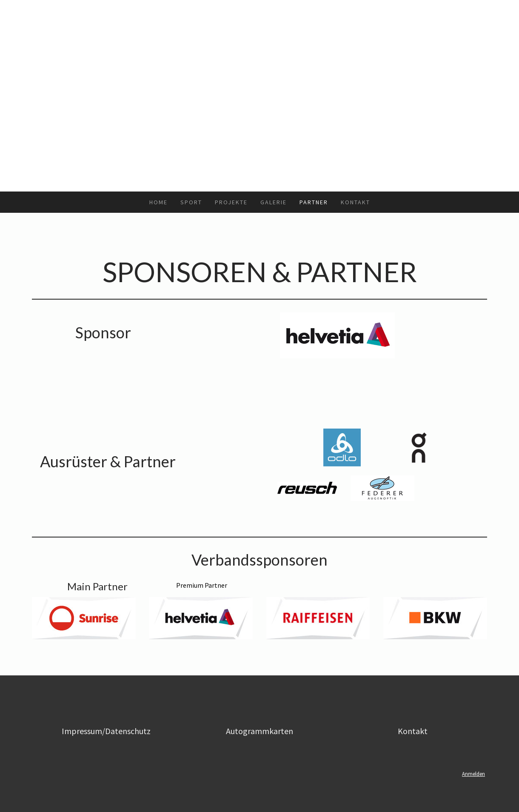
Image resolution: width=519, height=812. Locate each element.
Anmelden (473, 774)
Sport (191, 202)
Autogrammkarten (259, 731)
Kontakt (355, 202)
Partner (314, 202)
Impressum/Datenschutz (106, 731)
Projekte (231, 202)
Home (158, 202)
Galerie (274, 202)
